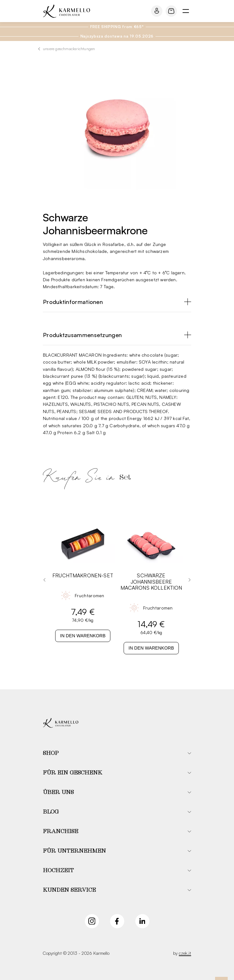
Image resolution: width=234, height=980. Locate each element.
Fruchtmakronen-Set (83, 576)
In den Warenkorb (83, 636)
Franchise (61, 831)
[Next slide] (189, 580)
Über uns (58, 792)
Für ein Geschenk (73, 773)
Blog (51, 812)
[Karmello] (61, 723)
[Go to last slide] (45, 580)
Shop (51, 753)
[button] (117, 753)
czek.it (185, 953)
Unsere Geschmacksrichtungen (69, 49)
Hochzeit (58, 871)
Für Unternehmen (74, 851)
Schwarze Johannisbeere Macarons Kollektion (151, 582)
